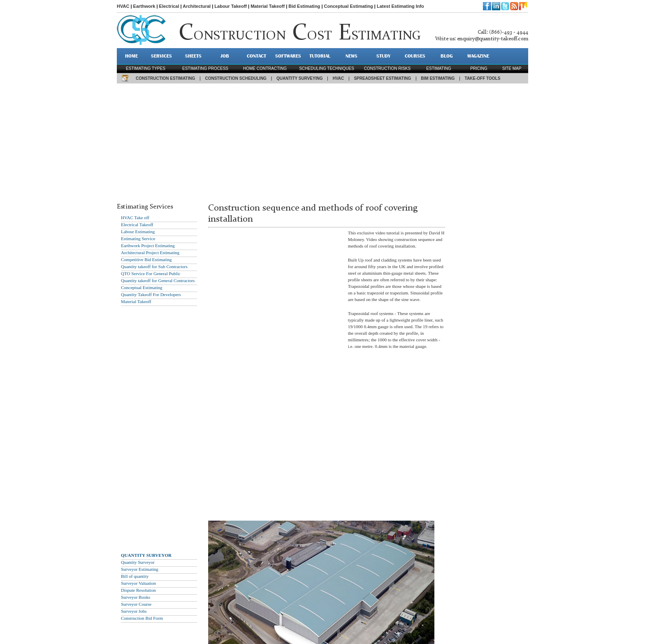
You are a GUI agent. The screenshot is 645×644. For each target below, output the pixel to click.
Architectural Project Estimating (150, 253)
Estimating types (146, 68)
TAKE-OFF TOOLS (483, 78)
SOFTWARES (288, 56)
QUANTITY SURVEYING (299, 78)
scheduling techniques (327, 68)
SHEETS (193, 56)
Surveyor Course (136, 604)
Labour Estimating (138, 232)
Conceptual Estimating (349, 6)
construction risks (387, 68)
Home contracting (265, 68)
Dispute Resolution (138, 590)
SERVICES (161, 56)
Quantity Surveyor (138, 562)
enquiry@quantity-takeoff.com (493, 39)
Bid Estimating (304, 6)
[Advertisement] (322, 141)
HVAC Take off (135, 218)
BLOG (447, 56)
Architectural (197, 6)
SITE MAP (512, 68)
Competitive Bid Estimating (146, 259)
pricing (479, 68)
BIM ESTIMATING (438, 78)
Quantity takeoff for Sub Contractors (154, 266)
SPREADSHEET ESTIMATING (382, 78)
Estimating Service (138, 239)
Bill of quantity (135, 576)
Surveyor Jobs (134, 611)
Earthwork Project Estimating (148, 246)
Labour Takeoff (231, 6)
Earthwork (144, 6)
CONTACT (256, 56)
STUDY (383, 56)
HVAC (123, 6)
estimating (439, 68)
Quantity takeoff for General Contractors (158, 280)
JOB (225, 56)
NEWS (352, 56)
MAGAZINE (478, 56)
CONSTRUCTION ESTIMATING (165, 78)
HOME (131, 56)
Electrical (169, 6)
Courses (415, 56)
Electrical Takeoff (137, 225)
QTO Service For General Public (151, 273)
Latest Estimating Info (400, 6)
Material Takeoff (268, 6)
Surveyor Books (136, 597)
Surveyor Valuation (138, 583)
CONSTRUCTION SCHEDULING (235, 78)
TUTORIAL (320, 56)
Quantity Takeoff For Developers (151, 294)
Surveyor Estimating (140, 569)
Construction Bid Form (142, 618)
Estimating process (205, 68)
